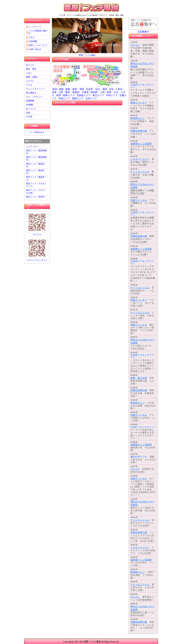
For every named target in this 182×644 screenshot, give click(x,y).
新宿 (55, 89)
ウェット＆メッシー (35, 89)
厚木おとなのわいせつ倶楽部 (142, 65)
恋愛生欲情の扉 (139, 131)
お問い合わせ (34, 49)
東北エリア (98, 95)
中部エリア (112, 95)
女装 (28, 113)
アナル (29, 85)
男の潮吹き (31, 93)
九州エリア (91, 98)
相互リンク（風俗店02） (35, 172)
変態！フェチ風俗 (87, 55)
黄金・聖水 (31, 69)
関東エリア (69, 95)
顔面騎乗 (30, 101)
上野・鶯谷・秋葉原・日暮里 (74, 92)
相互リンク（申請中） (36, 197)
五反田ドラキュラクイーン (142, 86)
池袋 (61, 89)
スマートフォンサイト (37, 249)
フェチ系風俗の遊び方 (37, 32)
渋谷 (111, 89)
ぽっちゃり (31, 109)
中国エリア (64, 98)
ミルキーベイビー (140, 159)
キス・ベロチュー (34, 97)
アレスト (135, 45)
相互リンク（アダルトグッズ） (36, 185)
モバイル (37, 223)
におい (29, 73)
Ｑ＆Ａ (31, 37)
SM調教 (30, 105)
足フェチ (30, 65)
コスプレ (30, 81)
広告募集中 (143, 32)
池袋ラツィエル (139, 200)
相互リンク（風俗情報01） (36, 152)
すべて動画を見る (37, 132)
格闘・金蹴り (32, 77)
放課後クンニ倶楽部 (141, 144)
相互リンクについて (37, 45)
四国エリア (78, 98)
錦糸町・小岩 (98, 92)
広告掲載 (32, 41)
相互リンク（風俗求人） (35, 178)
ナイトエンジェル (140, 172)
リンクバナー (32, 147)
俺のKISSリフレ (139, 457)
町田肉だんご (138, 118)
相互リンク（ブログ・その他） (36, 192)
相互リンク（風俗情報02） (36, 159)
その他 (29, 117)
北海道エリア (84, 95)
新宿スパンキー (139, 103)
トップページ (34, 27)
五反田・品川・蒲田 (97, 89)
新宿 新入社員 (139, 378)
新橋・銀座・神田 (75, 89)
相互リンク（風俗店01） (35, 165)
